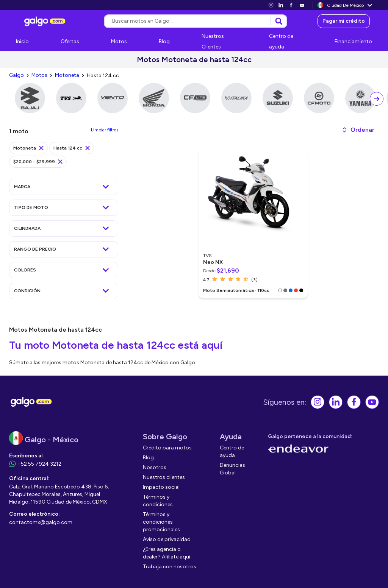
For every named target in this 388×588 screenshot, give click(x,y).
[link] (271, 5)
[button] (358, 130)
